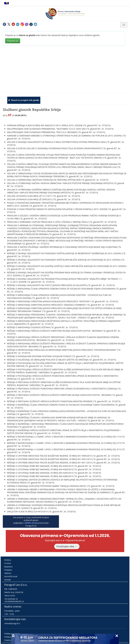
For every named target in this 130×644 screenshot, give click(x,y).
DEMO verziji (31, 523)
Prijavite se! (13, 41)
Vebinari (8, 573)
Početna (8, 560)
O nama (8, 563)
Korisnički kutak (11, 576)
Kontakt (7, 580)
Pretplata (8, 570)
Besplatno (8, 567)
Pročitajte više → (67, 546)
